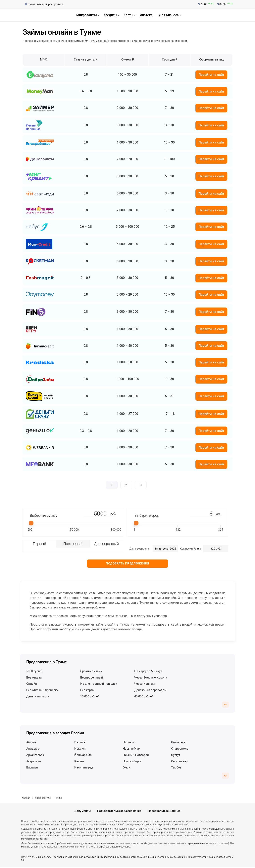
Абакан (31, 742)
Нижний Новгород (136, 755)
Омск (126, 767)
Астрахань (34, 761)
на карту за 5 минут (148, 671)
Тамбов (176, 767)
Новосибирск (132, 761)
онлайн (32, 684)
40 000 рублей (144, 696)
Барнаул (32, 767)
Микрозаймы (43, 798)
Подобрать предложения (127, 563)
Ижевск (80, 742)
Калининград (84, 767)
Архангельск (35, 755)
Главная (26, 798)
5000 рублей (35, 671)
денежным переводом (150, 690)
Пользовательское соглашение (119, 811)
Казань (79, 761)
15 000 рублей (90, 696)
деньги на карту (38, 696)
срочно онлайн (91, 671)
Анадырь (33, 749)
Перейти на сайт (211, 75)
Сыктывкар (179, 761)
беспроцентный (92, 678)
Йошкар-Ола (83, 755)
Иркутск (80, 749)
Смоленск (178, 742)
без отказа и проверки (42, 690)
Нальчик (129, 742)
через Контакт (145, 684)
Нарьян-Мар (131, 749)
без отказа (34, 678)
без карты (87, 690)
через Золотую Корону (151, 678)
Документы (83, 811)
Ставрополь (180, 749)
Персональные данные (164, 811)
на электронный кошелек (99, 684)
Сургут (176, 755)
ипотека (146, 15)
